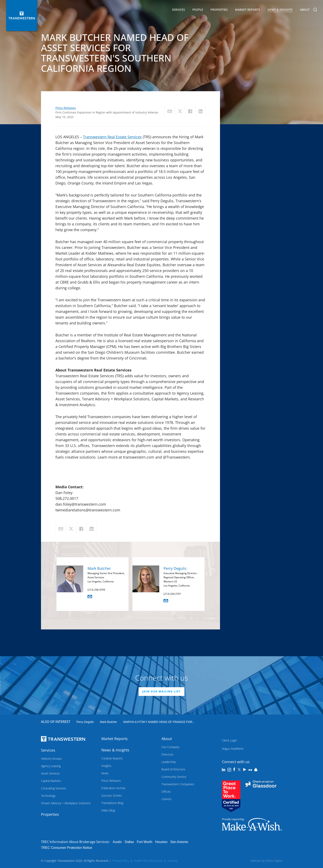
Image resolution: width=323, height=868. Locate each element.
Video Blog (108, 810)
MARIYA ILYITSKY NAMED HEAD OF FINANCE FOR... (159, 722)
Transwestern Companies (178, 784)
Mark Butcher (99, 568)
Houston (161, 842)
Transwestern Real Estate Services (112, 137)
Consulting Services (54, 788)
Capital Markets (51, 781)
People (198, 10)
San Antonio (179, 842)
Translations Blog (112, 803)
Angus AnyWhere (233, 749)
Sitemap (173, 861)
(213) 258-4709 (96, 590)
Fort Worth (145, 842)
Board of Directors (173, 769)
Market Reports (248, 10)
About (305, 10)
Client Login (229, 740)
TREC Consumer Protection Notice (67, 848)
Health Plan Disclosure (148, 861)
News (105, 773)
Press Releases (66, 108)
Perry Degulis (175, 568)
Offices (166, 792)
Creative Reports (112, 758)
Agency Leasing (51, 766)
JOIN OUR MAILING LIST (161, 691)
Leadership (169, 762)
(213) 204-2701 (172, 594)
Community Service (174, 777)
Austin (117, 842)
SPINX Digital (274, 861)
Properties (219, 10)
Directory (167, 754)
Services (178, 10)
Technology (48, 796)
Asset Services (50, 773)
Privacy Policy (121, 861)
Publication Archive (113, 788)
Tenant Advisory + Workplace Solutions (66, 803)
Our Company (170, 747)
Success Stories (112, 795)
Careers (167, 799)
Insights (106, 766)
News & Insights (280, 10)
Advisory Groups (51, 759)
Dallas (129, 842)
